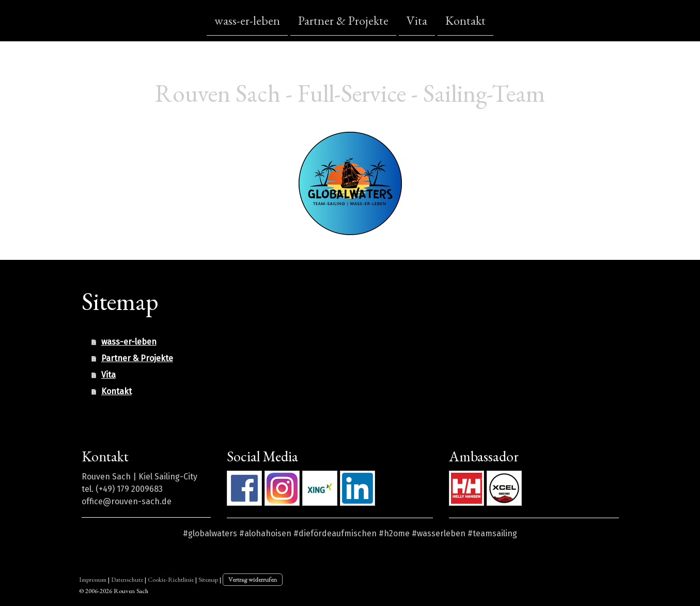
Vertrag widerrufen (253, 579)
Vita (417, 20)
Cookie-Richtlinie (171, 579)
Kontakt (465, 20)
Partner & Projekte (343, 20)
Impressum (93, 579)
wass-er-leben (247, 20)
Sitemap (208, 579)
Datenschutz (127, 579)
